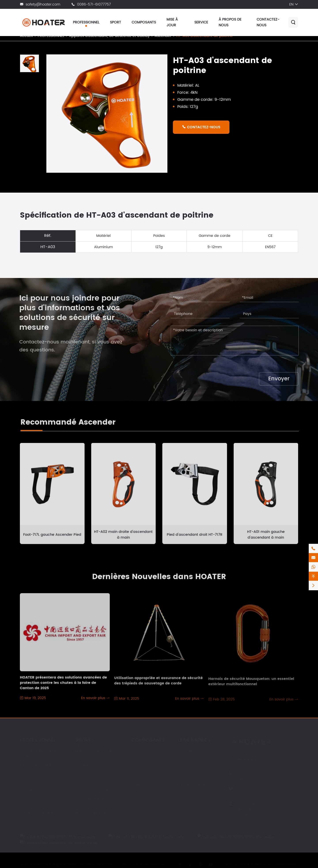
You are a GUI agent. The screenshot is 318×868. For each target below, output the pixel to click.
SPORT (115, 22)
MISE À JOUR (172, 22)
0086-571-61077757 (94, 4)
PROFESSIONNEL (86, 22)
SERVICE (201, 22)
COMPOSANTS (144, 22)
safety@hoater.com (43, 4)
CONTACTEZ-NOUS (201, 127)
